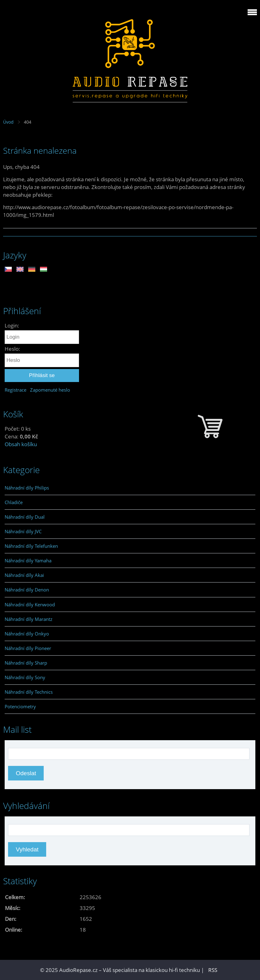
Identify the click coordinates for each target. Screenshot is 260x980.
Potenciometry (20, 706)
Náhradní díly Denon (27, 590)
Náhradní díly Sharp (26, 663)
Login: (12, 325)
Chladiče (14, 502)
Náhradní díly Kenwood (30, 604)
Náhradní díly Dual (25, 517)
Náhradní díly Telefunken (31, 546)
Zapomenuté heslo (50, 390)
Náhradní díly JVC (23, 531)
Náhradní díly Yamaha (28, 560)
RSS (213, 970)
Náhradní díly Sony (25, 677)
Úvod (8, 122)
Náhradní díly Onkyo (27, 634)
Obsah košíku (21, 444)
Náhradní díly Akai (24, 575)
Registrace (15, 390)
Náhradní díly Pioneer (28, 648)
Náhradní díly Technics (29, 692)
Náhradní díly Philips (27, 488)
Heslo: (12, 349)
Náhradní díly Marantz (29, 619)
